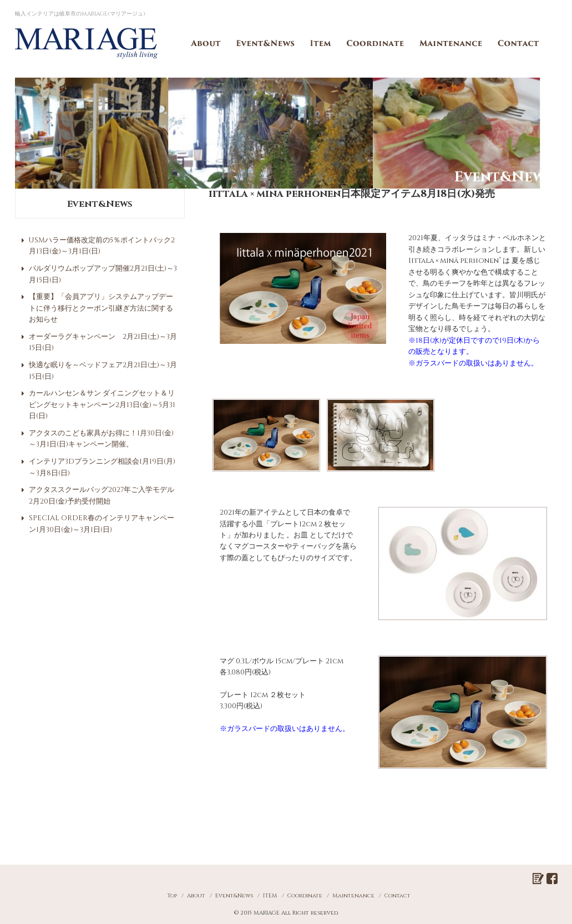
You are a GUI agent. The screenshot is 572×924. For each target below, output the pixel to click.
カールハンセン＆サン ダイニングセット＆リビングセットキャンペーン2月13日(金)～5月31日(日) (102, 405)
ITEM (270, 896)
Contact (519, 43)
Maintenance (451, 43)
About (206, 43)
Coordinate (376, 43)
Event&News (265, 43)
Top (172, 896)
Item (321, 43)
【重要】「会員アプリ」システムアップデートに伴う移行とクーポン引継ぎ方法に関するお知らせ (101, 308)
